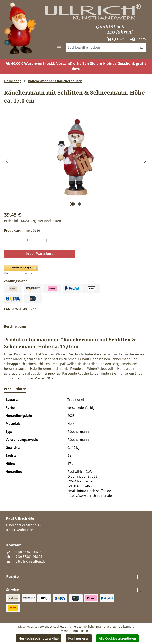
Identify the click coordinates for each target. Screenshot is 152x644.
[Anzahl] (28, 240)
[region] (76, 161)
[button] (21, 270)
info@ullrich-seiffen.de (26, 561)
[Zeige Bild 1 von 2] (72, 204)
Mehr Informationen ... (76, 631)
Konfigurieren (79, 638)
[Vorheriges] (7, 161)
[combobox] (101, 48)
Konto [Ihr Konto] (138, 39)
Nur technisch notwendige (38, 638)
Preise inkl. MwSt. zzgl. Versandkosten (32, 221)
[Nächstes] (145, 161)
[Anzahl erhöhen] (47, 240)
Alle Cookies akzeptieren (117, 638)
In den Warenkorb (40, 254)
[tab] (15, 327)
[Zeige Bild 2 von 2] (80, 204)
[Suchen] (141, 48)
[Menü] (59, 47)
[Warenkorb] (115, 39)
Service (13, 590)
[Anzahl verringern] (8, 240)
